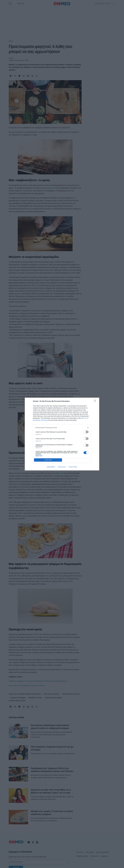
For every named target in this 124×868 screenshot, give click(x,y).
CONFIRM (48, 460)
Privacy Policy (73, 467)
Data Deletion (51, 467)
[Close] (96, 401)
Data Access (62, 467)
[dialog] (62, 434)
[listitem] (62, 428)
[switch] (86, 432)
